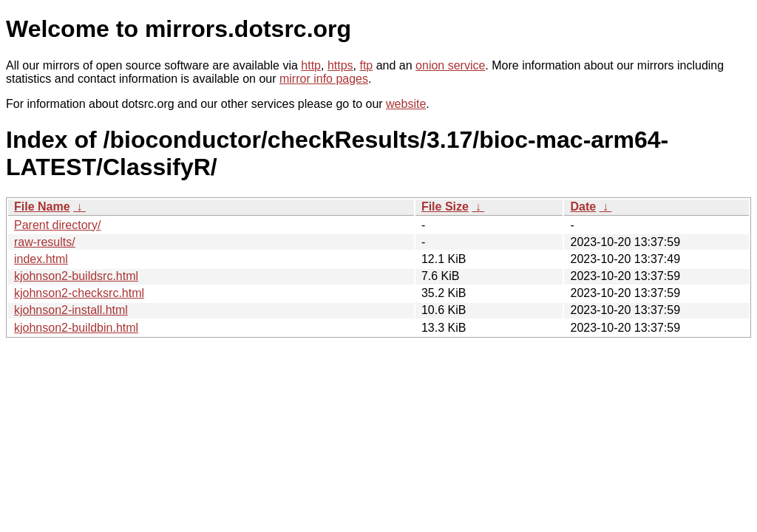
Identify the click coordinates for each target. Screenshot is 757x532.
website (406, 104)
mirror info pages (324, 79)
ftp (366, 65)
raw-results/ (45, 242)
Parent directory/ (57, 225)
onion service (450, 65)
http (311, 65)
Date (583, 207)
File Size (445, 207)
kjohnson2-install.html (71, 310)
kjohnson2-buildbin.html (76, 328)
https (340, 65)
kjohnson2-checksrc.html (79, 293)
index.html (41, 259)
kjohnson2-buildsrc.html (76, 276)
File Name (42, 207)
